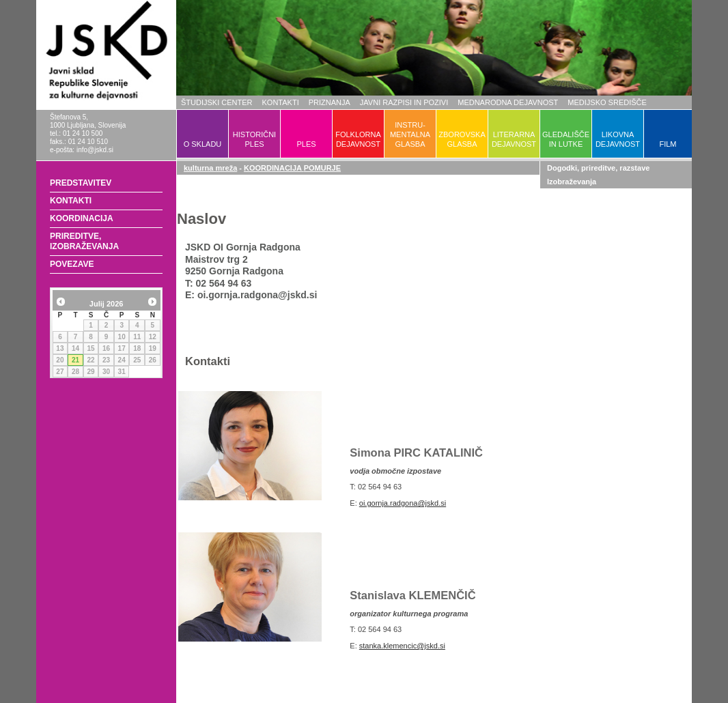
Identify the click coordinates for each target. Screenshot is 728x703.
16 (106, 348)
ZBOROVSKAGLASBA (462, 139)
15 (90, 348)
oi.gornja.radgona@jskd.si (403, 503)
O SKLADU (203, 144)
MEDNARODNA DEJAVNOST (508, 102)
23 (106, 360)
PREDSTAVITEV (81, 183)
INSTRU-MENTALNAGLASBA (410, 134)
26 (153, 360)
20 (60, 360)
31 (122, 372)
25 (137, 360)
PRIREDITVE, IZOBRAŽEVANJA (84, 241)
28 (75, 372)
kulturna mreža (210, 168)
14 (75, 348)
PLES (306, 144)
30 (106, 372)
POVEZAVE (72, 264)
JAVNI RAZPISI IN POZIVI (404, 102)
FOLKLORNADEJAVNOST (358, 139)
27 (60, 372)
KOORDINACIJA (82, 218)
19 (153, 348)
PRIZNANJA (330, 102)
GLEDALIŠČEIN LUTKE (566, 139)
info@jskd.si (95, 150)
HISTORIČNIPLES (254, 139)
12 (153, 337)
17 (122, 348)
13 (60, 348)
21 (75, 360)
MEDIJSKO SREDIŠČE (607, 102)
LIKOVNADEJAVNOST (618, 139)
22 (90, 360)
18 (137, 348)
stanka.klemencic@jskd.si (402, 646)
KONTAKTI (281, 102)
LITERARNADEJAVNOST (514, 139)
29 (90, 372)
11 (137, 337)
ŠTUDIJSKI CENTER (217, 102)
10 (122, 337)
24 (122, 360)
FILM (668, 144)
